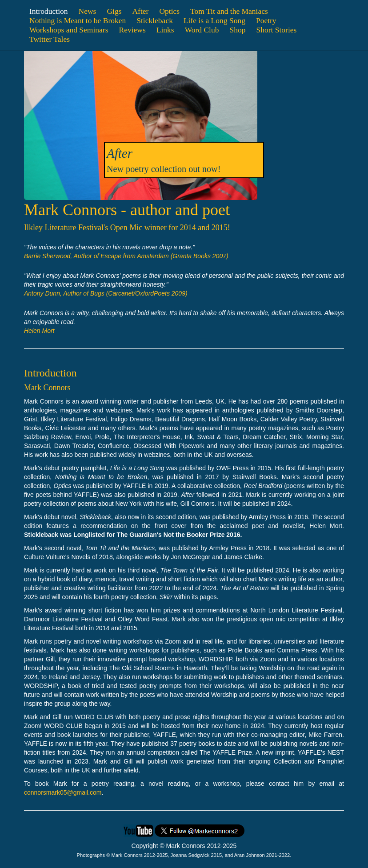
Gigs (114, 11)
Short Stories (276, 30)
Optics (169, 11)
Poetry (266, 20)
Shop (237, 30)
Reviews (132, 30)
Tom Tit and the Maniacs (229, 11)
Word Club (202, 30)
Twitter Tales (50, 39)
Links (165, 30)
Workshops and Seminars (69, 30)
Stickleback (155, 20)
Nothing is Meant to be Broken (78, 20)
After (140, 11)
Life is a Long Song (214, 20)
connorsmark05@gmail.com (63, 792)
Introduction (49, 11)
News (88, 11)
